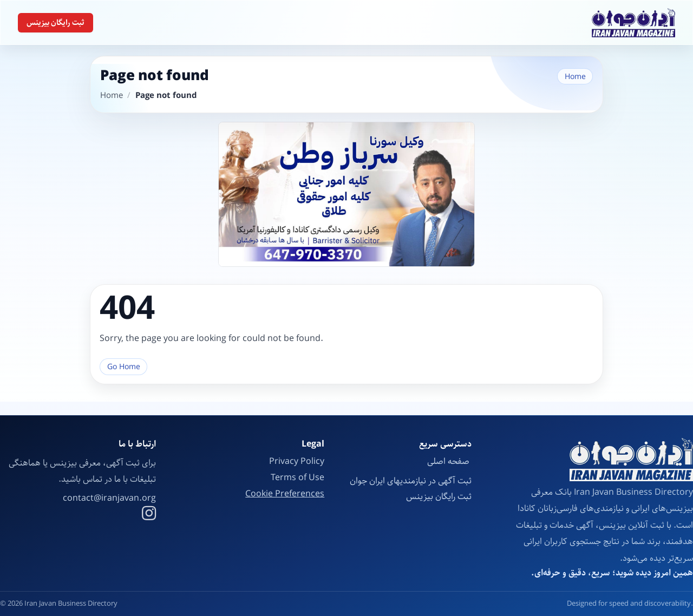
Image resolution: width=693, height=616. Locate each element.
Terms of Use (298, 478)
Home (575, 77)
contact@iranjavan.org (109, 499)
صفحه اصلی (449, 461)
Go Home (124, 367)
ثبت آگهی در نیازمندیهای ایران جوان (411, 481)
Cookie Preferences (285, 494)
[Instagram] (149, 515)
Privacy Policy (297, 461)
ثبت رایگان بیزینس (55, 23)
